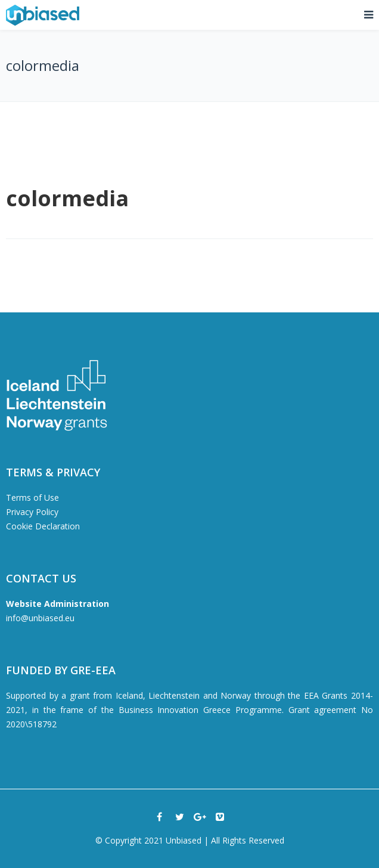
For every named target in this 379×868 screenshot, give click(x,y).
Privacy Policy (32, 512)
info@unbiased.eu (40, 618)
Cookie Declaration (43, 526)
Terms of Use (32, 497)
